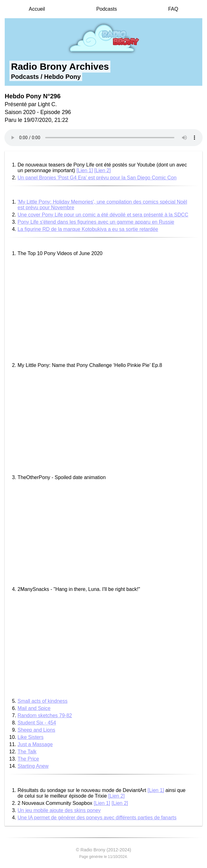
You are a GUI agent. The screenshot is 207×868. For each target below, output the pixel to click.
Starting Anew (33, 766)
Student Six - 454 (37, 723)
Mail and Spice (34, 708)
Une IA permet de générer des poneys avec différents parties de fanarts (97, 818)
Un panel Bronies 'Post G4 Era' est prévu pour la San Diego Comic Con (97, 178)
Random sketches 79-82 (45, 715)
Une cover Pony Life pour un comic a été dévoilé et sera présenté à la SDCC (103, 215)
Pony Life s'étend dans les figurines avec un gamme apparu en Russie (96, 222)
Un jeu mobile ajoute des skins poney (59, 810)
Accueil (37, 9)
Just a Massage (35, 744)
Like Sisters (31, 737)
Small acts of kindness (42, 701)
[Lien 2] (103, 170)
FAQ (173, 9)
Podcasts (107, 9)
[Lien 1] (85, 170)
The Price (28, 759)
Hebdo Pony (63, 77)
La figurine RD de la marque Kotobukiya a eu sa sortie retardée (88, 229)
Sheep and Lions (36, 730)
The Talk (27, 752)
